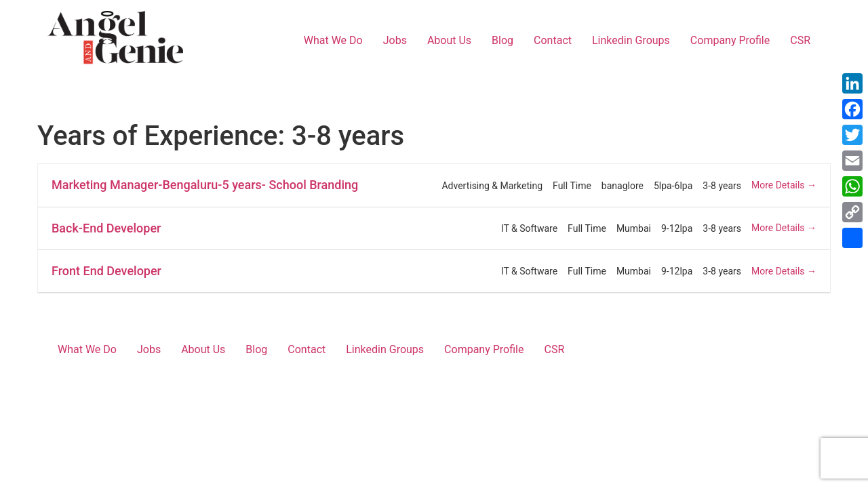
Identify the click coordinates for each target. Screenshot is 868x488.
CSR (800, 40)
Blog (502, 40)
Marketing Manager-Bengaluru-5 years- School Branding (205, 185)
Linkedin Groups (631, 40)
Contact (553, 40)
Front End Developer (106, 271)
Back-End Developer (106, 228)
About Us (449, 40)
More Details (784, 185)
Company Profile (730, 40)
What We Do (333, 40)
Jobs (395, 40)
